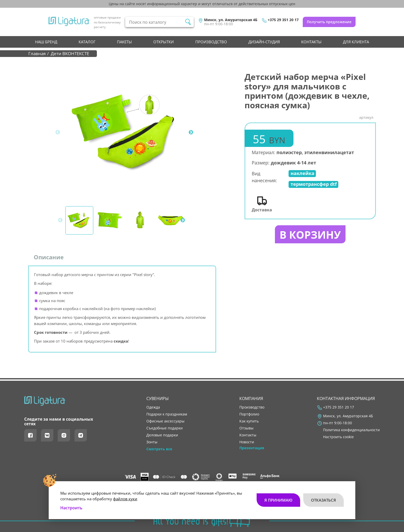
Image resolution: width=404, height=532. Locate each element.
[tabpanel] (128, 132)
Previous (58, 132)
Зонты (152, 442)
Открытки (163, 42)
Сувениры (158, 398)
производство (211, 42)
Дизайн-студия (264, 42)
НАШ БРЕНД (46, 42)
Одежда (153, 407)
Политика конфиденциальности (351, 430)
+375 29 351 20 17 (283, 20)
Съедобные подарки (165, 428)
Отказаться (323, 500)
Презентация (252, 448)
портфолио (249, 414)
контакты (311, 42)
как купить (249, 421)
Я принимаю (278, 500)
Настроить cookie (338, 437)
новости (247, 442)
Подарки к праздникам (167, 414)
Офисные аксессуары (165, 421)
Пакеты (124, 42)
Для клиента (356, 42)
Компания (251, 398)
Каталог (87, 42)
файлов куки (125, 499)
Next (191, 132)
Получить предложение (329, 22)
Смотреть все (159, 449)
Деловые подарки (162, 435)
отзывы (246, 428)
